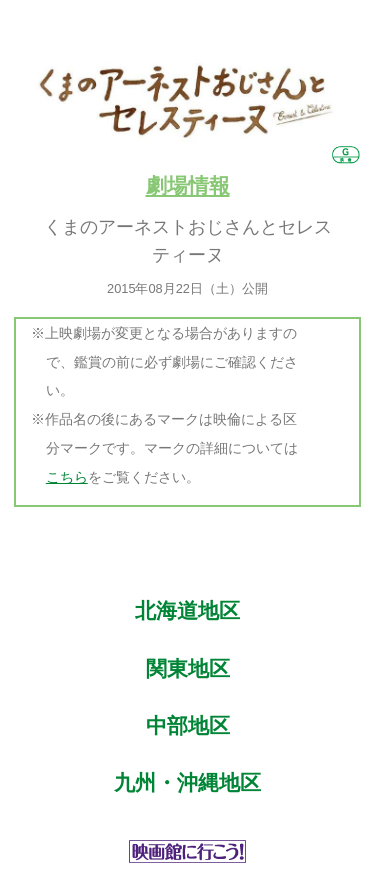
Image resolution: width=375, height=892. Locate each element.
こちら (67, 477)
